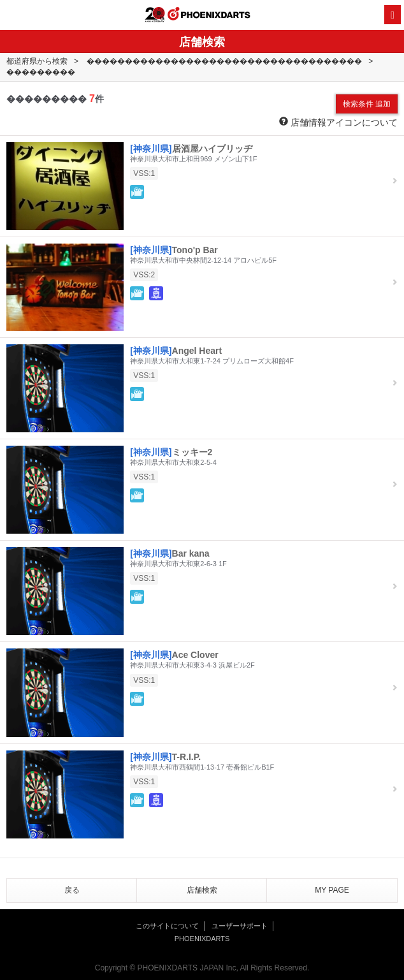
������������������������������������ (224, 61)
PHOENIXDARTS (209, 15)
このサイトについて (167, 926)
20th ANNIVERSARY (155, 15)
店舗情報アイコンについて (338, 122)
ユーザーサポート (240, 926)
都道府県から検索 (37, 61)
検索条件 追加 (367, 104)
